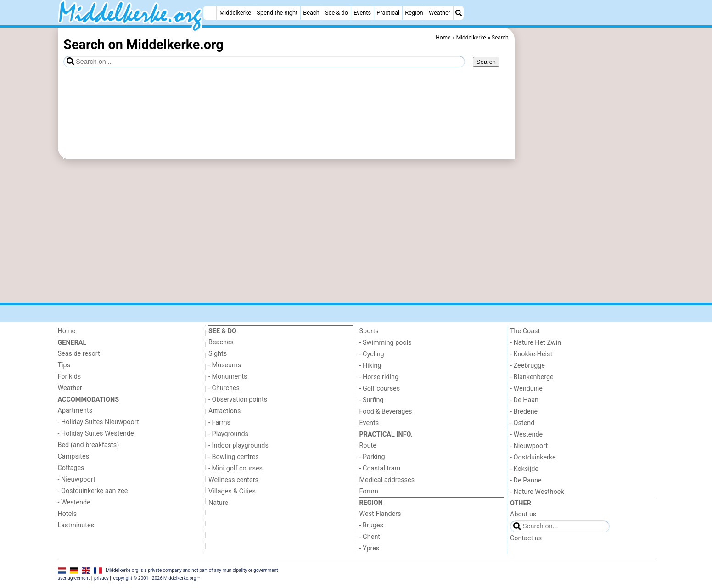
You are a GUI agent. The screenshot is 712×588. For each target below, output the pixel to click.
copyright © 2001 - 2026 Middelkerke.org (155, 578)
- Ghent (370, 537)
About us (523, 514)
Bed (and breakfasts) (89, 445)
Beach (311, 13)
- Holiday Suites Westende (96, 434)
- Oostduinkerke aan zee (93, 491)
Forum (369, 491)
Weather (440, 13)
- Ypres (370, 548)
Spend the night (277, 13)
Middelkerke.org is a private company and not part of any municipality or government (192, 570)
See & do (336, 13)
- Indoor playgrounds (238, 445)
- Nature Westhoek (537, 492)
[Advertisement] (586, 239)
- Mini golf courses (235, 468)
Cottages (71, 468)
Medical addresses (387, 480)
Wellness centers (233, 480)
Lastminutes (76, 525)
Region (414, 13)
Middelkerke (235, 13)
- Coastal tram (380, 468)
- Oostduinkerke (533, 457)
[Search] (459, 13)
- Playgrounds (228, 434)
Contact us (526, 538)
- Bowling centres (234, 457)
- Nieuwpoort (77, 479)
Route (368, 445)
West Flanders (380, 514)
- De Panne (526, 480)
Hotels (67, 514)
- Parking (372, 457)
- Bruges (371, 525)
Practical (388, 13)
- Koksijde (524, 469)
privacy (101, 578)
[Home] (210, 13)
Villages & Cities (232, 491)
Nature (218, 503)
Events (362, 13)
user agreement (74, 578)
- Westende (74, 502)
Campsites (74, 456)
